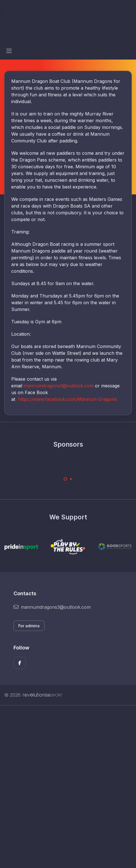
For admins (29, 626)
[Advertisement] (68, 787)
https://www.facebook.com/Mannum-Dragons (67, 399)
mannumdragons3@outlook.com (59, 386)
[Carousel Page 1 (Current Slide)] (65, 479)
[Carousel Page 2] (71, 479)
